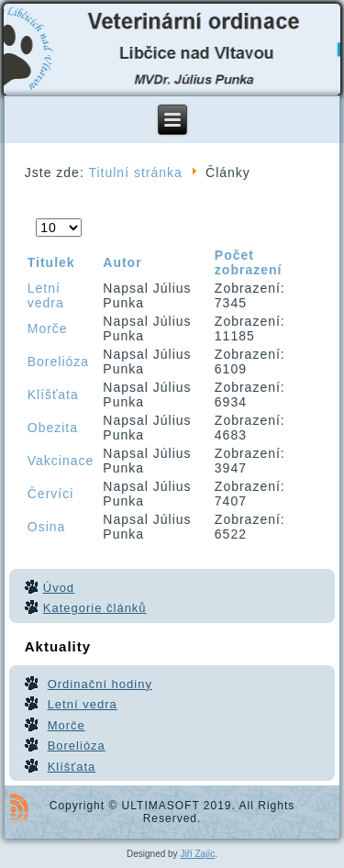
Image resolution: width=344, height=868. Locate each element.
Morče (48, 328)
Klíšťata (53, 395)
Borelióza (58, 362)
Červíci (51, 494)
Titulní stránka (135, 172)
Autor (122, 262)
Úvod (59, 588)
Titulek (51, 262)
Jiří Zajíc (197, 854)
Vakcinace (61, 461)
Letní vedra (46, 295)
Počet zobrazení (36, 219)
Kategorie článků (95, 608)
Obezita (53, 428)
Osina (47, 527)
